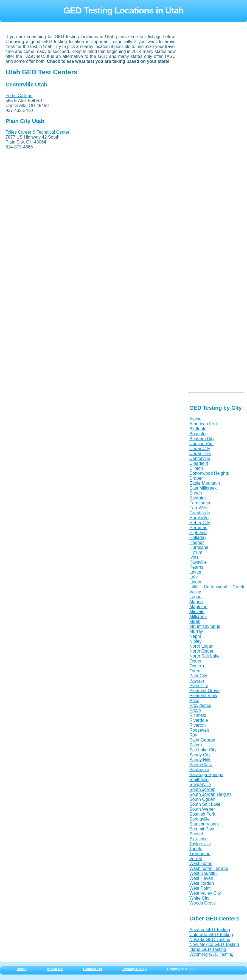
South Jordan (202, 789)
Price (194, 700)
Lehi (193, 577)
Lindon (196, 582)
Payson (197, 681)
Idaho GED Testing (208, 949)
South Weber (202, 809)
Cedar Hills (200, 454)
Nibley (195, 641)
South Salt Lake (205, 804)
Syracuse (199, 839)
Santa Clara (201, 765)
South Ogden (202, 799)
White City (199, 898)
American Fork (204, 424)
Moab (195, 621)
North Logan (201, 646)
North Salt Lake (204, 656)
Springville (200, 819)
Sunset (196, 834)
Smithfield (199, 780)
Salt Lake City (203, 750)
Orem (195, 671)
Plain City (199, 686)
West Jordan (202, 883)
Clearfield (199, 463)
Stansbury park (204, 824)
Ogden (196, 661)
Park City (198, 676)
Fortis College (19, 96)
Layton (196, 572)
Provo (195, 710)
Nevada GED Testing (210, 940)
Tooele (196, 849)
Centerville (200, 458)
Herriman (198, 528)
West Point (200, 888)
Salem (196, 745)
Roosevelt (199, 730)
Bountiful (198, 434)
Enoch (196, 493)
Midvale (197, 612)
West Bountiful (204, 873)
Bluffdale (198, 429)
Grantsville (200, 513)
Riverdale (199, 720)
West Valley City (205, 893)
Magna (196, 602)
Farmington (200, 503)
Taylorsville (200, 844)
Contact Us (93, 969)
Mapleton (198, 607)
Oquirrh (197, 666)
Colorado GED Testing (211, 935)
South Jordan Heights (210, 794)
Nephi (195, 636)
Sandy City (200, 755)
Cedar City (200, 449)
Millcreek (198, 617)
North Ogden (202, 651)
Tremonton (200, 854)
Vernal (196, 859)
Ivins (194, 557)
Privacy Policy (134, 969)
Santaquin (199, 770)
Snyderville (200, 784)
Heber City (200, 523)
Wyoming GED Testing (211, 954)
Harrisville (199, 518)
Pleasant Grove (204, 691)
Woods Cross (203, 903)
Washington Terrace (209, 868)
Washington (201, 864)
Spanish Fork (202, 814)
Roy (193, 735)
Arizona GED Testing (210, 930)
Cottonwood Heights (209, 473)
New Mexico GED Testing (214, 944)
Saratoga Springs (206, 775)
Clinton (196, 468)
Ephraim (198, 498)
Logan (196, 597)
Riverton (198, 725)
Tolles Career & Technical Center (37, 132)
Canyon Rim (201, 444)
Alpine (195, 419)
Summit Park (202, 829)
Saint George (202, 740)
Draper (196, 478)
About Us (55, 969)
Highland (198, 533)
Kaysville (198, 562)
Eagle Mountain (205, 483)
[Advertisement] (47, 204)
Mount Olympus (205, 626)
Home (21, 969)
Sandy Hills (200, 760)
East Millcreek (203, 488)
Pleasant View (203, 696)
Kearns (196, 567)
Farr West (199, 508)
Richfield (198, 715)
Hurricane (199, 547)
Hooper (197, 542)
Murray (196, 631)
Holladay (198, 537)
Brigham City (202, 439)
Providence (200, 705)
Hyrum (196, 552)
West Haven (201, 878)
